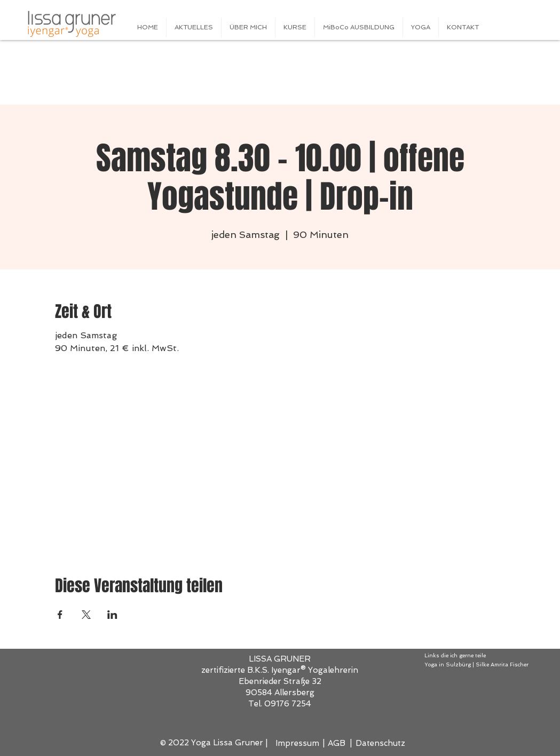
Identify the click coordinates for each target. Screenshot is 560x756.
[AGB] (337, 743)
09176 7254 (288, 704)
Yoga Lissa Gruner (227, 743)
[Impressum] (298, 743)
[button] (295, 27)
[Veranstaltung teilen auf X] (86, 615)
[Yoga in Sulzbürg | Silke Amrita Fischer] (483, 665)
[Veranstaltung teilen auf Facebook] (60, 615)
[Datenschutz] (381, 743)
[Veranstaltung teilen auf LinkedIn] (112, 615)
